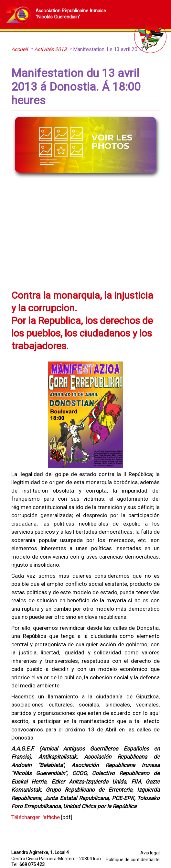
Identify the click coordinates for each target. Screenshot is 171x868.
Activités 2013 (50, 49)
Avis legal (150, 853)
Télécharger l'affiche (36, 817)
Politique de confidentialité (133, 860)
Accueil (20, 49)
